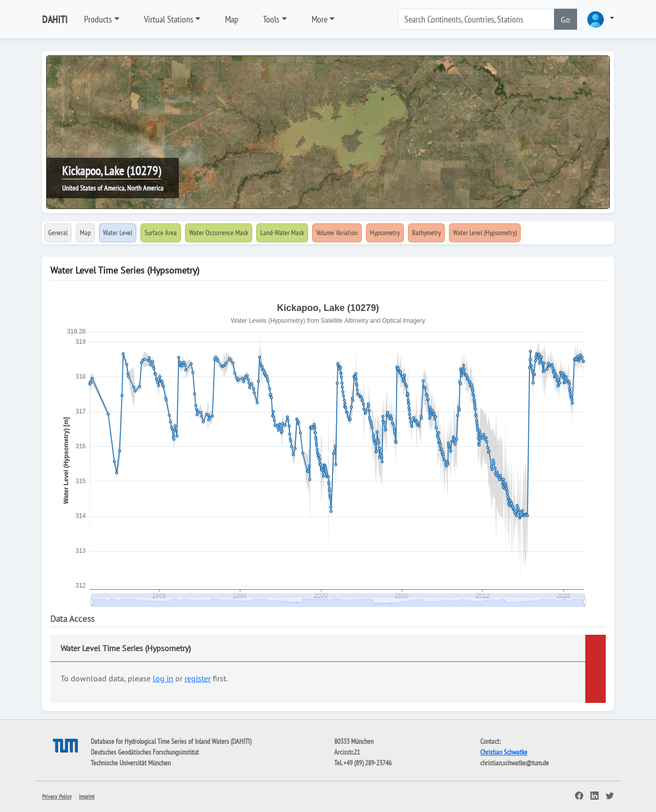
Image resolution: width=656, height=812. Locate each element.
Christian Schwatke (504, 752)
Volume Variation (337, 233)
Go (566, 19)
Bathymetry (426, 233)
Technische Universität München (131, 763)
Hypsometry (385, 233)
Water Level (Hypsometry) (485, 233)
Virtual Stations (169, 19)
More (320, 19)
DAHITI (55, 19)
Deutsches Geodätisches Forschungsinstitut (145, 752)
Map (232, 19)
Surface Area (161, 233)
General (58, 233)
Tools (271, 19)
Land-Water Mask (282, 233)
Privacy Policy (57, 796)
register (198, 678)
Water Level (118, 233)
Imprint (87, 796)
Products (98, 19)
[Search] (476, 19)
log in (163, 678)
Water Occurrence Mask (219, 233)
